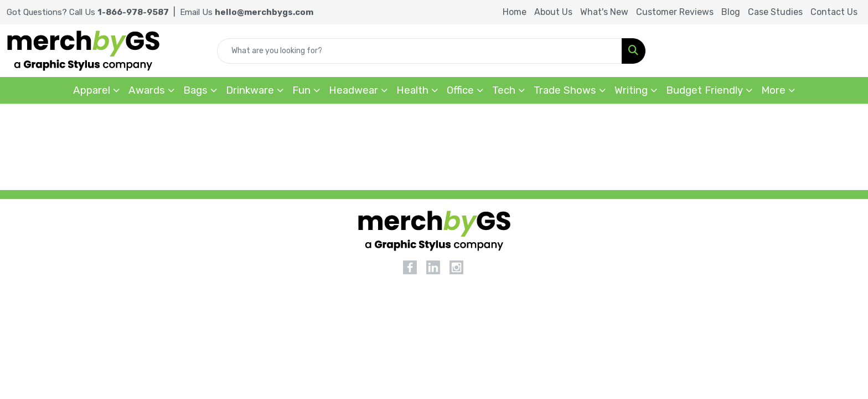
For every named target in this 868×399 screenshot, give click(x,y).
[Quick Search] (420, 51)
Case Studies (775, 12)
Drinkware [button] (250, 90)
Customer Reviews (675, 12)
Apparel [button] (92, 90)
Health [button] (412, 90)
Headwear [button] (353, 90)
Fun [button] (301, 90)
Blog (731, 12)
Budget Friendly (704, 90)
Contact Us (834, 12)
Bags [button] (195, 90)
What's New (604, 12)
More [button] (773, 90)
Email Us (247, 12)
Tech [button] (504, 90)
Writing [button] (631, 90)
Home (515, 12)
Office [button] (460, 90)
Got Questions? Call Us (88, 12)
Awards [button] (147, 90)
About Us (553, 12)
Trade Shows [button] (565, 90)
